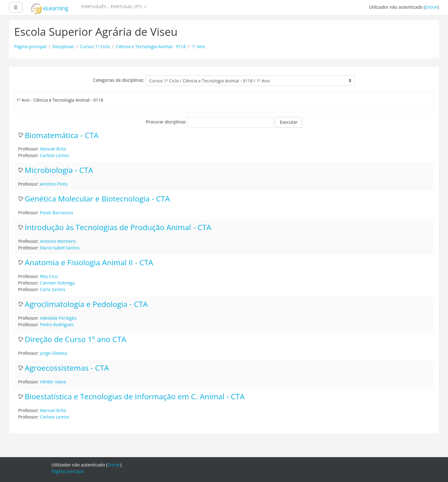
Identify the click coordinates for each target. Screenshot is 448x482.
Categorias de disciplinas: (119, 80)
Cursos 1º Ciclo (95, 46)
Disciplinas (63, 46)
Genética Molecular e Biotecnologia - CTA (98, 199)
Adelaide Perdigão (58, 318)
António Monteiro (58, 241)
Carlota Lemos (54, 155)
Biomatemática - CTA (62, 135)
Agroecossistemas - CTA (67, 368)
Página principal (30, 46)
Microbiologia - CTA (59, 170)
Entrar (431, 7)
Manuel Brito (53, 149)
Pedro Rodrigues (57, 324)
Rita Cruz (49, 276)
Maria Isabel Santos (60, 248)
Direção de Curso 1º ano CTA (76, 339)
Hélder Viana (53, 382)
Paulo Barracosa (56, 213)
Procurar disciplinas (166, 122)
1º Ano (198, 46)
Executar (289, 122)
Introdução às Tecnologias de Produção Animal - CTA (118, 227)
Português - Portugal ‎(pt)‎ (112, 7)
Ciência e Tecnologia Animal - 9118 (151, 46)
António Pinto (54, 184)
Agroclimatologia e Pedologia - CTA (86, 304)
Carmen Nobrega (57, 283)
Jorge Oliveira (53, 353)
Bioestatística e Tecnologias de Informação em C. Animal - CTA (135, 397)
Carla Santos (52, 289)
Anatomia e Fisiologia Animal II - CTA (89, 263)
